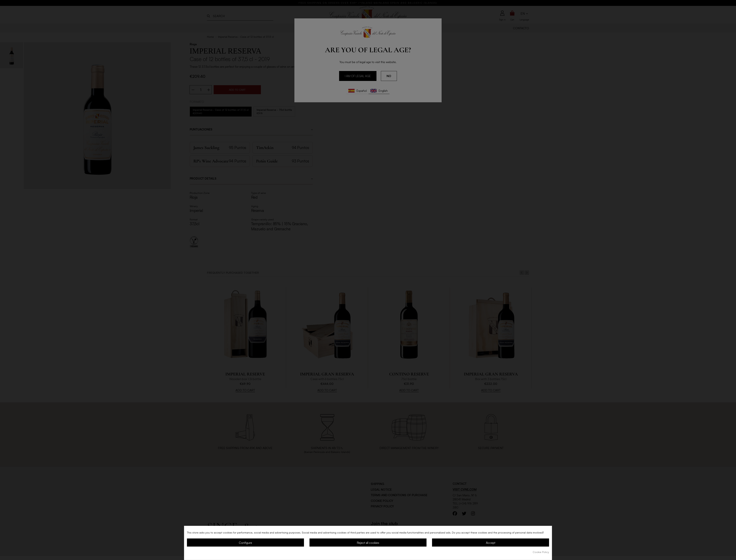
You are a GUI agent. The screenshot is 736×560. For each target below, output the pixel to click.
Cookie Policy (541, 552)
